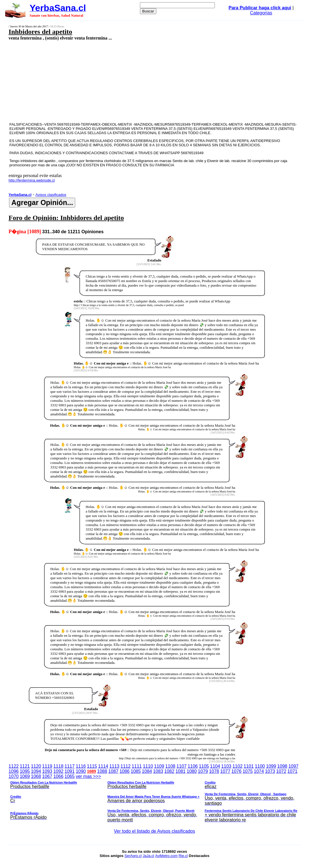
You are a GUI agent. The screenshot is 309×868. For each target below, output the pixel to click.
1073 (270, 771)
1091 (70, 771)
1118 (59, 766)
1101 (249, 766)
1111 (137, 766)
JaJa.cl (148, 856)
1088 (102, 771)
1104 (215, 766)
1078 (214, 771)
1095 (25, 771)
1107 (181, 766)
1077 (225, 771)
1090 (81, 771)
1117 (70, 766)
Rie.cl (183, 856)
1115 (92, 766)
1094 (36, 771)
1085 (136, 771)
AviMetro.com (166, 856)
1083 (158, 771)
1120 (36, 766)
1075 (248, 771)
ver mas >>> (154, 799)
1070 (14, 776)
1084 (147, 771)
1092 (59, 771)
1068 (36, 776)
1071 (293, 771)
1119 (47, 766)
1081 (181, 771)
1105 (204, 766)
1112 (126, 766)
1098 (282, 766)
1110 (148, 766)
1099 (271, 766)
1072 (281, 771)
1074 (259, 771)
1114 (103, 766)
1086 (125, 771)
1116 (81, 766)
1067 (47, 776)
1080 (192, 771)
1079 (203, 771)
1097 (293, 766)
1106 (193, 766)
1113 (114, 766)
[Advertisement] (128, 81)
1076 (237, 771)
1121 (25, 766)
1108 (170, 766)
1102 (237, 766)
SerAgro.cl (133, 856)
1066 (59, 776)
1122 (14, 766)
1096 (14, 771)
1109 (159, 766)
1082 (169, 771)
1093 (47, 771)
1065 (70, 776)
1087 (113, 771)
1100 (260, 766)
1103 (226, 766)
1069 (25, 776)
